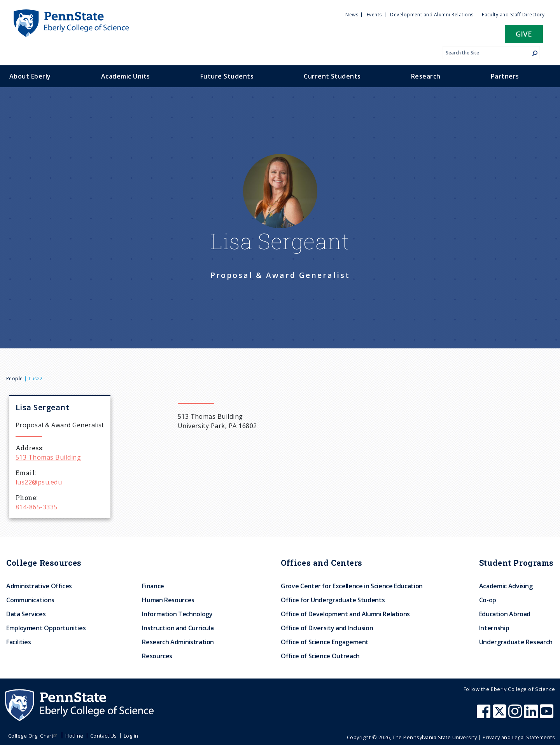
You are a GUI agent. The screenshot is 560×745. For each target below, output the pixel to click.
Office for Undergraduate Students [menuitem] (333, 600)
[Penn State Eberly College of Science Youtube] (547, 715)
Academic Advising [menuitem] (506, 586)
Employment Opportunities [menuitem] (46, 628)
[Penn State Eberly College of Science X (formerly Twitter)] (500, 715)
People (15, 379)
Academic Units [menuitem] (126, 76)
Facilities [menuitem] (18, 642)
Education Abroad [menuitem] (505, 614)
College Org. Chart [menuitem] (34, 736)
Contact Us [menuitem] (104, 736)
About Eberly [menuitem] (30, 76)
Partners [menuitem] (505, 76)
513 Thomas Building (48, 457)
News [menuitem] (352, 15)
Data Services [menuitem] (26, 614)
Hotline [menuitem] (74, 736)
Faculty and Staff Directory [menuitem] (513, 15)
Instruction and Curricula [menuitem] (178, 628)
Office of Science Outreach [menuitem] (320, 656)
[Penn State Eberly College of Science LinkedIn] (532, 715)
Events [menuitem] (374, 15)
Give (524, 34)
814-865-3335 (37, 507)
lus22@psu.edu (39, 482)
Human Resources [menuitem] (168, 600)
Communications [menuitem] (30, 600)
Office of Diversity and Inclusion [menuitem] (327, 628)
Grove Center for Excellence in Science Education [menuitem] (352, 586)
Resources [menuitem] (157, 656)
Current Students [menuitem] (332, 76)
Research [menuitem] (426, 76)
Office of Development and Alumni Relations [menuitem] (345, 614)
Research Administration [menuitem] (178, 642)
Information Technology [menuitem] (177, 614)
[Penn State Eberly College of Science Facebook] (485, 715)
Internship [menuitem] (494, 628)
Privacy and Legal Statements (519, 737)
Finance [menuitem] (153, 586)
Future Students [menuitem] (227, 76)
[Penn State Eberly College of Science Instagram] (516, 715)
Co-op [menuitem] (488, 600)
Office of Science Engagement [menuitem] (325, 642)
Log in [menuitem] (131, 736)
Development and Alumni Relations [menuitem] (432, 15)
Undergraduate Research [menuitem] (516, 642)
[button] (524, 36)
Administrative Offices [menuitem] (39, 586)
